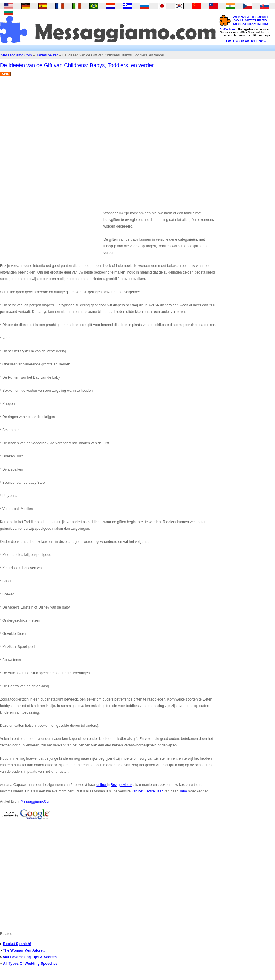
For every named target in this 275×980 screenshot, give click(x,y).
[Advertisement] (96, 124)
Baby (183, 791)
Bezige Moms (122, 785)
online (101, 785)
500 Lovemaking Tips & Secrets (30, 957)
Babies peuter (47, 55)
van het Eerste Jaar (148, 791)
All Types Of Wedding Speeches (30, 964)
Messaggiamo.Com (16, 55)
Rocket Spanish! (17, 944)
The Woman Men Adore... (24, 950)
